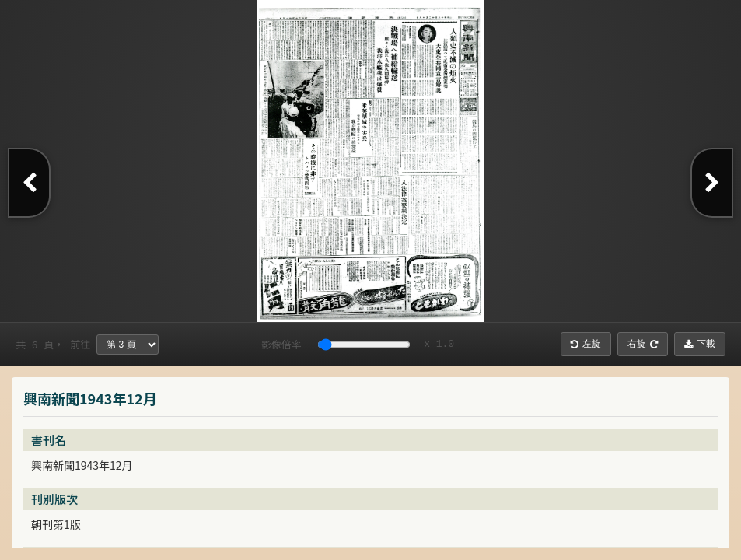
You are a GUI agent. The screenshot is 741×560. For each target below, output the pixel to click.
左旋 (586, 344)
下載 (700, 344)
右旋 (643, 344)
